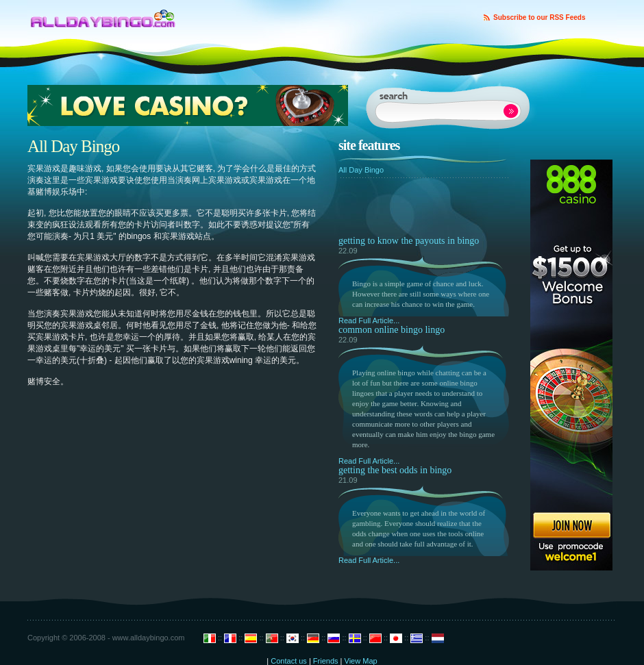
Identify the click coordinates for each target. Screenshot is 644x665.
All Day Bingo (361, 170)
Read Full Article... (369, 321)
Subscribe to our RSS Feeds (539, 17)
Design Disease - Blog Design (103, 15)
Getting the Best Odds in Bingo (395, 470)
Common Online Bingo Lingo (392, 330)
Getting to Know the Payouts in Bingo (409, 241)
